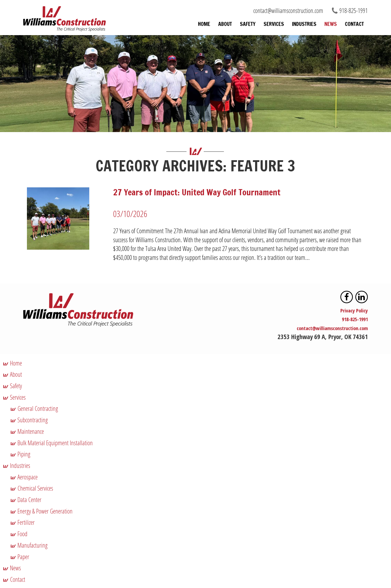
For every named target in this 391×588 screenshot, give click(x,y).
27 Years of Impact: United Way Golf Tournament (190, 192)
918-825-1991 (354, 10)
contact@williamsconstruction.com (288, 10)
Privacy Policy (351, 309)
